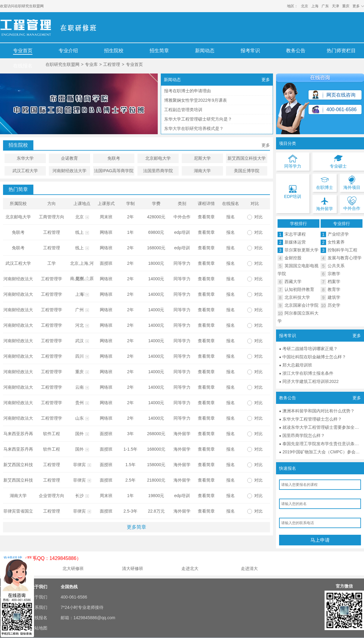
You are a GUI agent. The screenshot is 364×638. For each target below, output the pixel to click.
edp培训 (182, 232)
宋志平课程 (295, 234)
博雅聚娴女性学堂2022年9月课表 (195, 100)
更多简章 (136, 527)
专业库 (91, 64)
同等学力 (182, 263)
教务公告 (296, 51)
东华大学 (25, 158)
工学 (52, 263)
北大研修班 (73, 568)
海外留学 (182, 434)
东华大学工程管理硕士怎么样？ (312, 419)
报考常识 (250, 51)
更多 (266, 80)
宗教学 (334, 274)
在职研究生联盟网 (29, 6)
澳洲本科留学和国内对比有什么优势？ (318, 411)
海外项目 (352, 183)
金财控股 (293, 258)
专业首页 (23, 51)
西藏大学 (293, 281)
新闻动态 (205, 51)
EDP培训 (293, 192)
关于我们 (39, 597)
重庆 (346, 6)
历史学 (334, 305)
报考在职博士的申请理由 (187, 91)
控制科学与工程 (342, 250)
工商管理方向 (52, 217)
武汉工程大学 (25, 171)
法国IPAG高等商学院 (114, 171)
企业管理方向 (52, 496)
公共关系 (336, 266)
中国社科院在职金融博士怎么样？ (314, 357)
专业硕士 (338, 161)
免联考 (114, 158)
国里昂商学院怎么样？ (304, 435)
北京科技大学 (297, 297)
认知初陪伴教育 (299, 289)
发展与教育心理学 (345, 258)
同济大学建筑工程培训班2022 (310, 381)
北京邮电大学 (158, 158)
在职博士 (325, 183)
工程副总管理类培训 (183, 110)
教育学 (334, 289)
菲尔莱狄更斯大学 (302, 250)
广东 (325, 6)
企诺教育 (69, 158)
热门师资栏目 (341, 51)
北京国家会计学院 (302, 305)
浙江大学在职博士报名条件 (308, 373)
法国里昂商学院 (158, 171)
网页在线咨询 (341, 95)
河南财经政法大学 (69, 171)
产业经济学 (338, 234)
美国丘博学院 (247, 171)
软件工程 (52, 434)
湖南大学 (202, 171)
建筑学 (334, 297)
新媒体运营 (295, 242)
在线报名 (23, 66)
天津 (335, 6)
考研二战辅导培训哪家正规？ (310, 349)
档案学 (334, 281)
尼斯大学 (202, 158)
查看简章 (206, 217)
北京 (305, 6)
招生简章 (159, 51)
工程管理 (112, 64)
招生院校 (114, 51)
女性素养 (336, 242)
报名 (231, 217)
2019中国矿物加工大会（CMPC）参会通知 (323, 452)
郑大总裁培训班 (297, 365)
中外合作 (182, 217)
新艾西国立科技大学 (247, 158)
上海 (315, 6)
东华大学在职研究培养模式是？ (194, 128)
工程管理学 (52, 279)
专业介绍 (68, 51)
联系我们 (39, 607)
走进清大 (249, 568)
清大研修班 (133, 568)
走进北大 (190, 568)
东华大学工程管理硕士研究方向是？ (198, 119)
